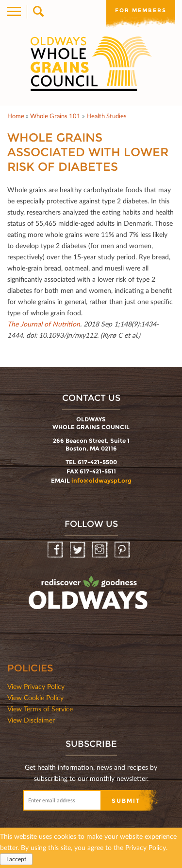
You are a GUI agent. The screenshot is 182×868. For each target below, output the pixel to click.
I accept (16, 859)
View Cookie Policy (35, 697)
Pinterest (123, 550)
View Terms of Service (40, 709)
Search (38, 12)
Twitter (78, 550)
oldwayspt (89, 597)
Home (16, 116)
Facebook (56, 550)
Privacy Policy (146, 847)
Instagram (101, 550)
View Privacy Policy (36, 686)
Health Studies (107, 116)
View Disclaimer (31, 720)
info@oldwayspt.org (101, 480)
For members (141, 10)
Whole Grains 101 (55, 116)
